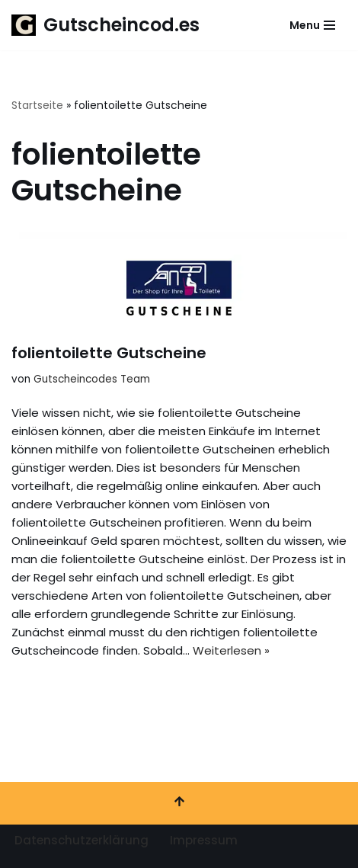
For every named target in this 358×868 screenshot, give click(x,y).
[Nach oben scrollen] (179, 803)
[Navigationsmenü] (312, 25)
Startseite (37, 105)
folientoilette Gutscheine (109, 353)
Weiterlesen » (231, 650)
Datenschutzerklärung (82, 840)
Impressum (204, 840)
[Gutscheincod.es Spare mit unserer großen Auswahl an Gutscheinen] (105, 25)
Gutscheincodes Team (92, 379)
